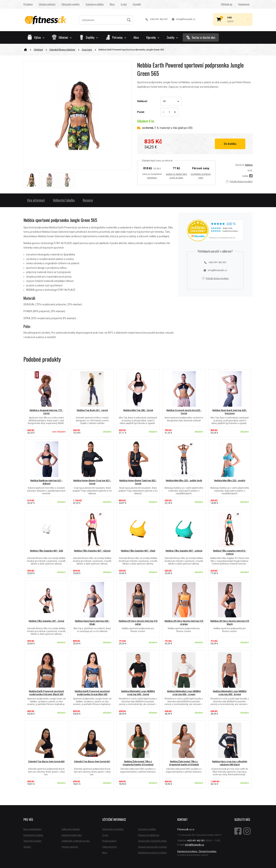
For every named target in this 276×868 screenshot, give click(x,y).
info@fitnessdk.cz (184, 19)
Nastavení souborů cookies (152, 853)
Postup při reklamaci (149, 835)
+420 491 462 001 (157, 19)
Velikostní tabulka (64, 200)
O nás (124, 4)
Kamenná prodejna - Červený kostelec (197, 851)
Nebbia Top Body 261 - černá (92, 410)
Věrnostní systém (71, 4)
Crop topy (87, 50)
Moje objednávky (32, 829)
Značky (172, 37)
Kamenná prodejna (33, 835)
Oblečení (38, 50)
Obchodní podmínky (113, 829)
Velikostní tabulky (71, 829)
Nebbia (249, 165)
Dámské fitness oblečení (62, 50)
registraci (152, 178)
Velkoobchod (109, 847)
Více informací (36, 200)
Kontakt (137, 4)
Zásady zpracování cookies (152, 847)
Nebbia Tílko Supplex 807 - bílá (46, 551)
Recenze (88, 200)
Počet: (141, 112)
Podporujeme (109, 841)
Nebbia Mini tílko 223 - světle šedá (184, 480)
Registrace (244, 4)
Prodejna (28, 4)
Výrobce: (240, 165)
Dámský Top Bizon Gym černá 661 (92, 761)
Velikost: (142, 101)
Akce (136, 37)
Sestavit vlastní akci (72, 835)
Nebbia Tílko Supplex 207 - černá (46, 621)
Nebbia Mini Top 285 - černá (138, 410)
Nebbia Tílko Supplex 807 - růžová (92, 551)
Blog (112, 4)
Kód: (250, 170)
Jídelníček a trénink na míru (76, 841)
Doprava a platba (95, 4)
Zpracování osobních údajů (152, 841)
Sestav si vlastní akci (201, 37)
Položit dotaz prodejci (239, 182)
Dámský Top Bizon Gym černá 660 (46, 761)
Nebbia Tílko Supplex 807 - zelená (184, 551)
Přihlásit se (227, 4)
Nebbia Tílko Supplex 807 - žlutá (138, 551)
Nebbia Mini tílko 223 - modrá (230, 480)
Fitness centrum (47, 4)
